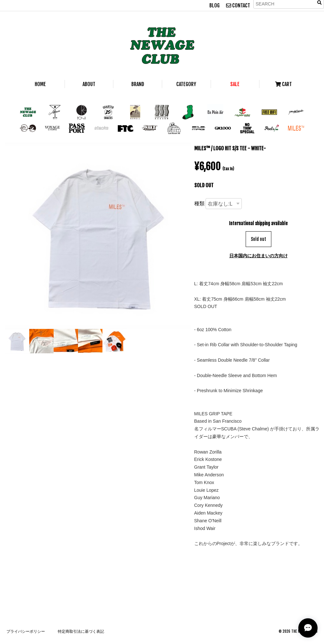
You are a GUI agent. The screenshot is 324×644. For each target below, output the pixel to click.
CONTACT (238, 5)
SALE (235, 84)
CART (284, 84)
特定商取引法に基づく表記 (81, 631)
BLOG (215, 5)
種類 (199, 203)
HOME (40, 84)
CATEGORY (186, 84)
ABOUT (89, 84)
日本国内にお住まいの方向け (258, 256)
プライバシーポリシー (26, 631)
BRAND (138, 84)
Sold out (258, 239)
